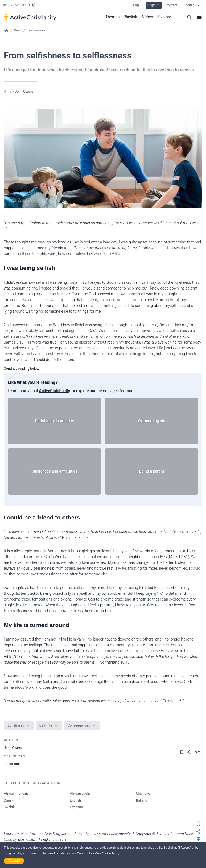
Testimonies (36, 30)
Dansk (9, 800)
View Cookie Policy (107, 854)
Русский (76, 807)
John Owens (24, 92)
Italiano (142, 800)
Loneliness (16, 725)
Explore (165, 17)
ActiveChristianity (55, 391)
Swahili (9, 807)
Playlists (132, 17)
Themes (113, 17)
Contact (172, 5)
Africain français (16, 794)
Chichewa (143, 794)
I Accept (14, 861)
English (75, 800)
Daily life (46, 725)
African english (81, 794)
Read (18, 30)
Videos (149, 17)
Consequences (79, 725)
